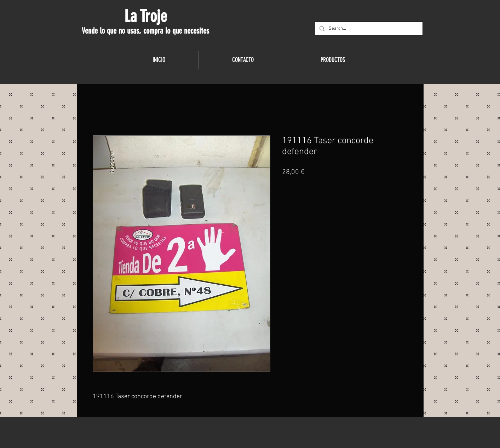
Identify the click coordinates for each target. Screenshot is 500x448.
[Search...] (368, 29)
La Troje (146, 16)
